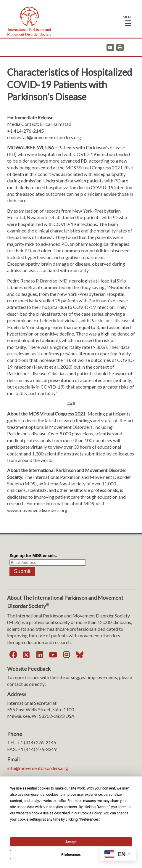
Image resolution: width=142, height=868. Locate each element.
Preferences (71, 855)
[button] (128, 21)
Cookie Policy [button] (91, 813)
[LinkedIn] (40, 655)
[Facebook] (13, 655)
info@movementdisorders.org (38, 768)
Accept (71, 842)
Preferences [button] (89, 819)
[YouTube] (53, 655)
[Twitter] (26, 655)
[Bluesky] (80, 655)
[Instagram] (66, 655)
